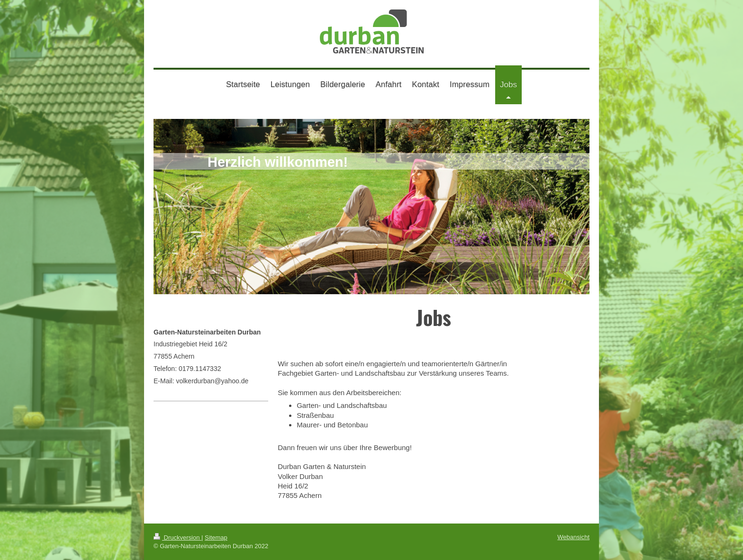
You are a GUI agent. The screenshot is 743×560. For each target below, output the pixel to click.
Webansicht (573, 537)
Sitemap (216, 537)
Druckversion (177, 537)
